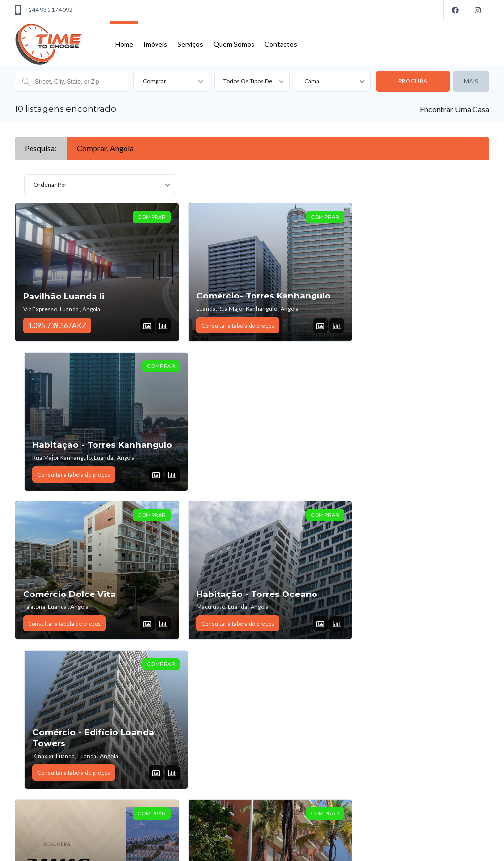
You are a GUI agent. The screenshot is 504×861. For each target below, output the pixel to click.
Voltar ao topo (465, 844)
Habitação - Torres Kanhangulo (387, 290)
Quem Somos (234, 44)
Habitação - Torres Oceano (245, 444)
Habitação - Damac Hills (77, 593)
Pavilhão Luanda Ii (64, 296)
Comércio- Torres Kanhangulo (252, 296)
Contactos (281, 44)
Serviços (190, 44)
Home (124, 44)
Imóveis (155, 44)
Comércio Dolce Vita (69, 444)
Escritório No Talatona (74, 741)
